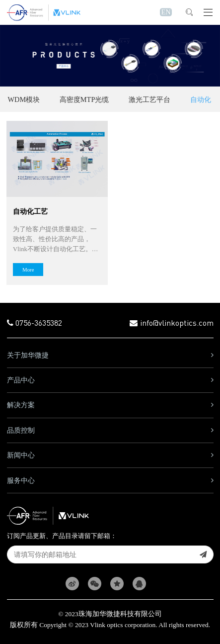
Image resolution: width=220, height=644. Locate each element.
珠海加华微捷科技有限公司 (120, 614)
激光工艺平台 (149, 99)
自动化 (201, 99)
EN (166, 12)
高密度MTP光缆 (84, 99)
